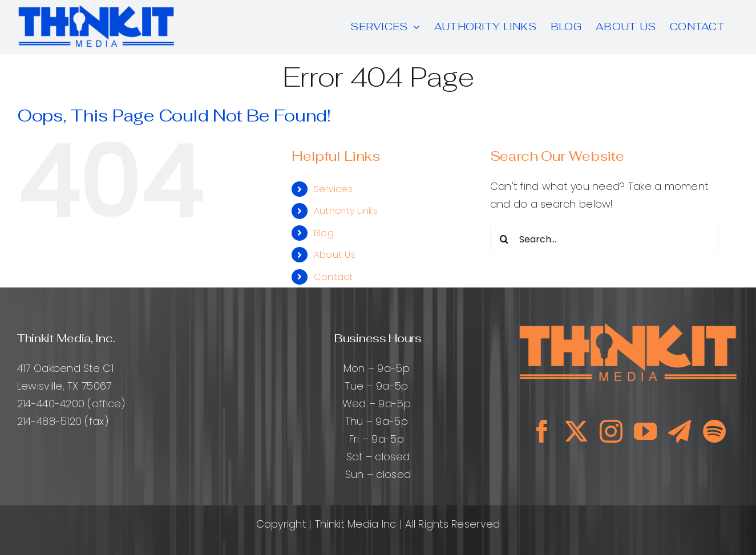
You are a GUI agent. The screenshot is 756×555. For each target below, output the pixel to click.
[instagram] (611, 431)
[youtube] (645, 431)
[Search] (504, 239)
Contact (333, 277)
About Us (335, 255)
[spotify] (714, 431)
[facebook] (542, 431)
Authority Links (346, 211)
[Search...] (605, 239)
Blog (324, 233)
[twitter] (576, 431)
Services (333, 189)
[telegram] (680, 431)
